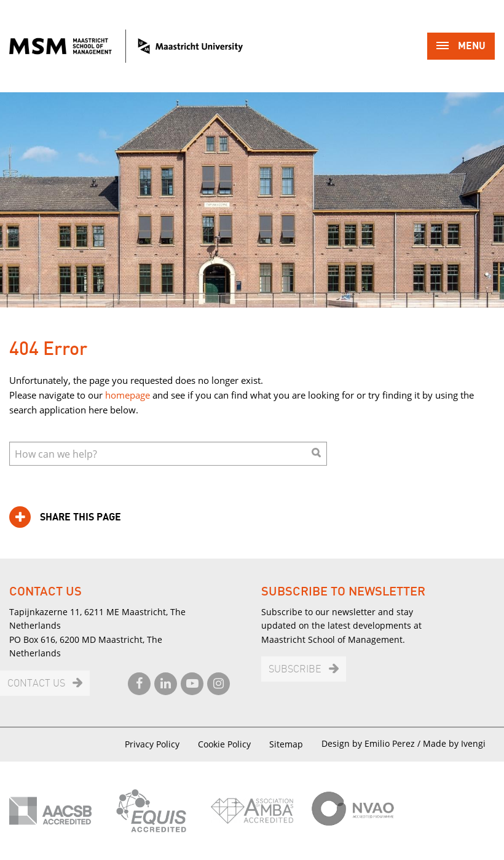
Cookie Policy (224, 744)
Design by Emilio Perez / (372, 743)
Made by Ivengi (454, 743)
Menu (461, 47)
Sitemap (286, 744)
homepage (128, 395)
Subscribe (295, 670)
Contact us (36, 684)
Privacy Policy (152, 744)
